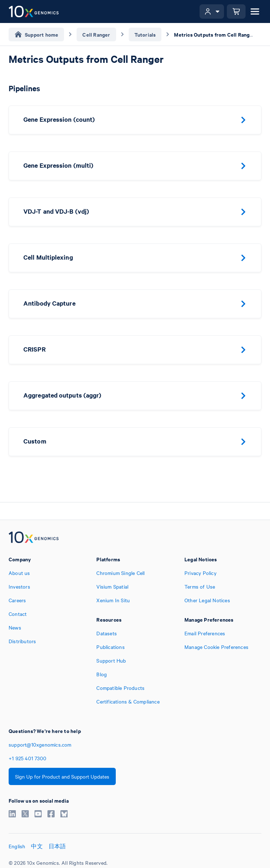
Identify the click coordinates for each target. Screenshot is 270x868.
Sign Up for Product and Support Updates (62, 776)
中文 (37, 846)
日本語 (57, 846)
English (17, 846)
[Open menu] (255, 11)
